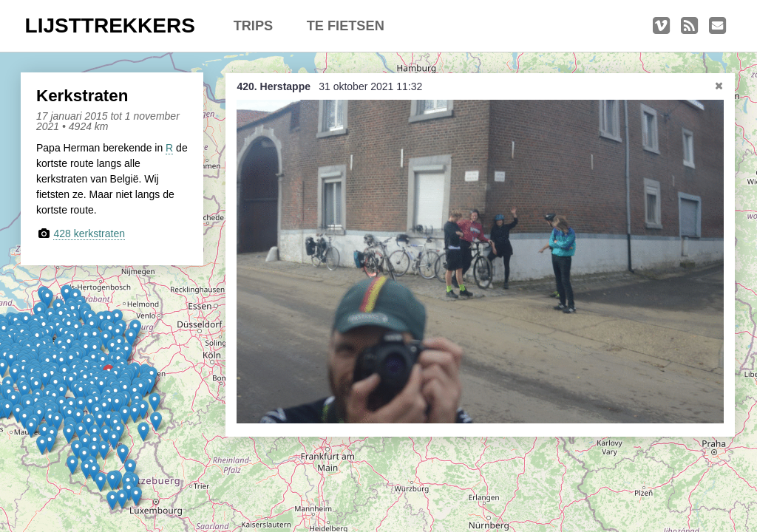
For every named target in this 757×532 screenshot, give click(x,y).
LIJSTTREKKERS (110, 25)
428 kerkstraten (89, 233)
